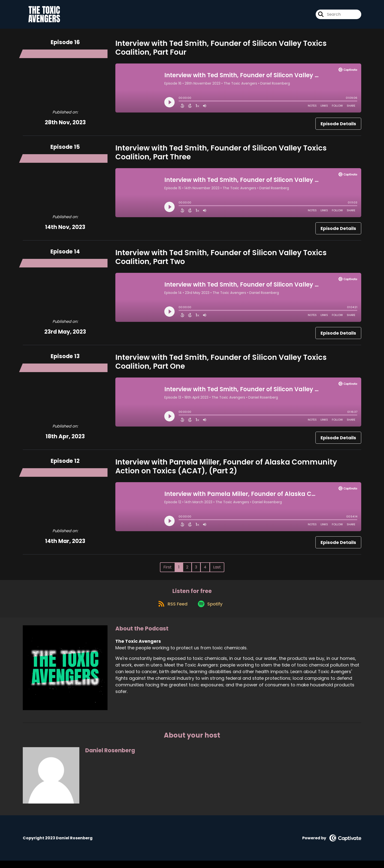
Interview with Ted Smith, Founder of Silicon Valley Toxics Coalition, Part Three (221, 156)
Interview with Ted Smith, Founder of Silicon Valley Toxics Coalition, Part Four (221, 51)
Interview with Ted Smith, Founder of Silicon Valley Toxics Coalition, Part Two (221, 260)
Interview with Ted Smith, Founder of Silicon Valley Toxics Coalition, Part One (221, 365)
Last (217, 570)
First (168, 570)
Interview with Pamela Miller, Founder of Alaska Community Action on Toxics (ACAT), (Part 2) (226, 470)
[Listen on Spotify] (211, 611)
